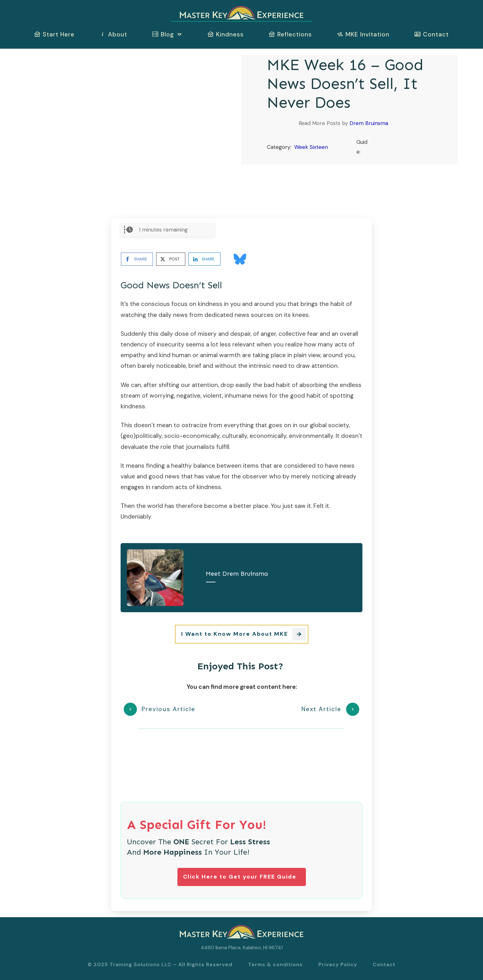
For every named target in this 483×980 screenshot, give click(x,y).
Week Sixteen (311, 147)
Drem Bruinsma (369, 123)
